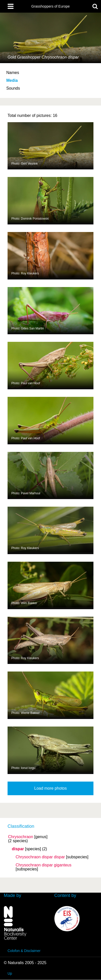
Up (10, 973)
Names (13, 73)
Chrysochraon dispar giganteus (43, 865)
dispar (18, 849)
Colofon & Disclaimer (24, 951)
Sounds (13, 88)
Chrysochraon (21, 837)
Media (12, 80)
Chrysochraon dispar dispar (40, 857)
